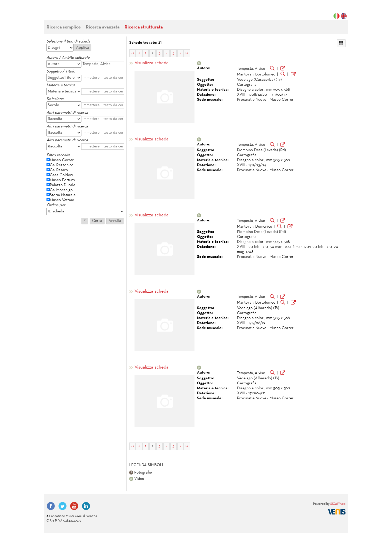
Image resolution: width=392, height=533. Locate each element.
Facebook (51, 506)
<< (132, 53)
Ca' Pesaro (59, 170)
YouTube (74, 506)
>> (187, 53)
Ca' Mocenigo (61, 190)
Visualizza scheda (151, 63)
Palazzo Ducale (62, 185)
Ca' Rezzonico (62, 165)
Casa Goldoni (61, 175)
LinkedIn (86, 506)
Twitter (62, 506)
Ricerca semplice (64, 27)
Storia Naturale (63, 195)
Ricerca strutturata (144, 27)
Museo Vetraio (62, 200)
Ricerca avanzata (103, 27)
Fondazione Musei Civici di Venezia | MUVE (67, 12)
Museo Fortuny (62, 180)
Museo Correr (62, 160)
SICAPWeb (338, 504)
